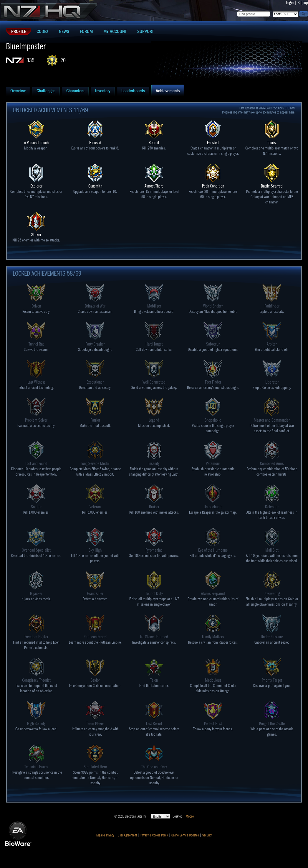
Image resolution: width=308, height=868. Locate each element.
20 (63, 60)
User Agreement (127, 835)
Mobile (190, 816)
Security (207, 835)
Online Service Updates (185, 835)
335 (30, 60)
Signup (303, 3)
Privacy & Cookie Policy (154, 835)
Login (290, 3)
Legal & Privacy (105, 835)
